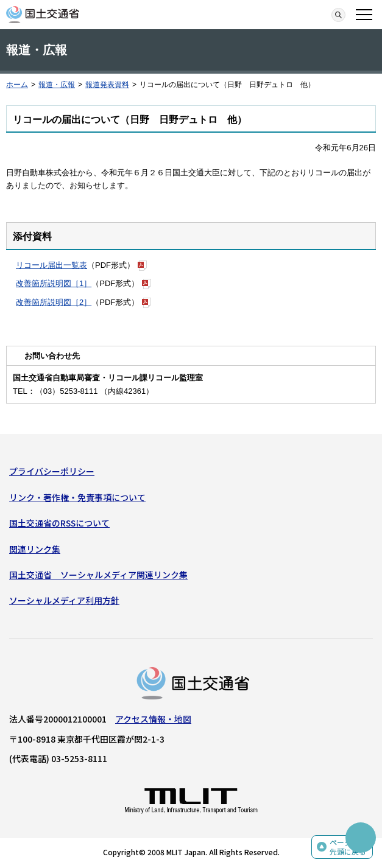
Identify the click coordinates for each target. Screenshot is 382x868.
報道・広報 (57, 85)
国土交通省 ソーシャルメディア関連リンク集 (98, 575)
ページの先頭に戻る (348, 847)
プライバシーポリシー (52, 471)
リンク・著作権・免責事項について (77, 497)
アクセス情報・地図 (153, 719)
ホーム (17, 85)
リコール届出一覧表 (51, 265)
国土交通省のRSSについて (59, 523)
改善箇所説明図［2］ (54, 302)
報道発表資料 (107, 85)
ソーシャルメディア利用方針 (64, 600)
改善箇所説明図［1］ (54, 283)
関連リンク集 (35, 549)
